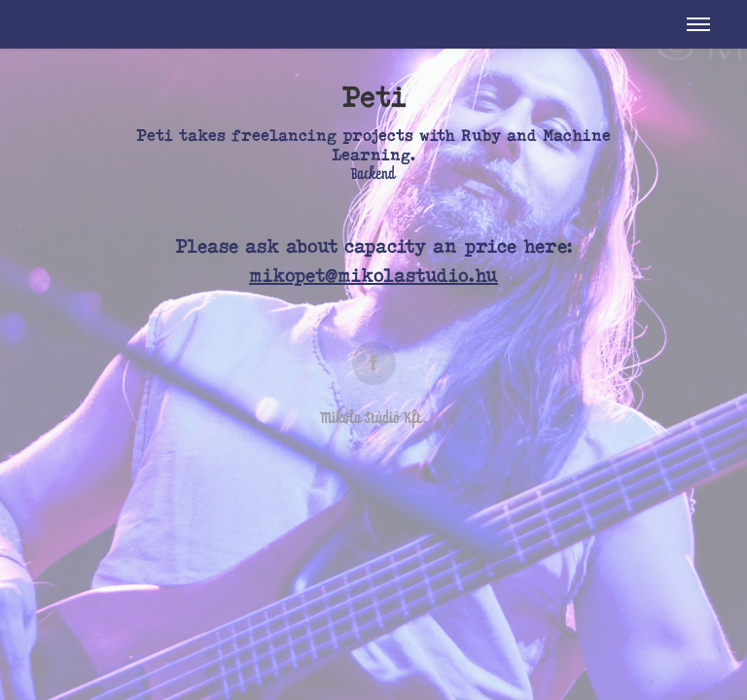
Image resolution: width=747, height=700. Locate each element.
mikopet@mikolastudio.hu (373, 275)
